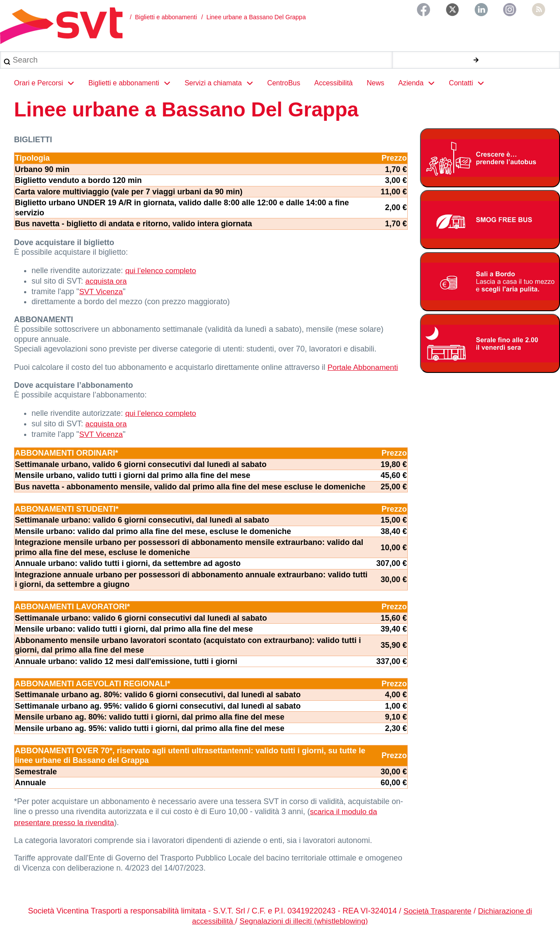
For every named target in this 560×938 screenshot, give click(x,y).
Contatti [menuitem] (470, 87)
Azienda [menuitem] (420, 87)
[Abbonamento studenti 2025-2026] (490, 161)
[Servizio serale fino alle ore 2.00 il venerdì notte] (490, 347)
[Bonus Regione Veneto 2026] (490, 285)
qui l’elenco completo (162, 274)
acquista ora (107, 283)
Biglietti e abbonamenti (166, 17)
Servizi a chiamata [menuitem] (222, 87)
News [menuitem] (375, 86)
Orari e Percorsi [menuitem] (48, 87)
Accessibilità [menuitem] (333, 86)
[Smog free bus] (490, 223)
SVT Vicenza (102, 293)
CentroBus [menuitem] (284, 86)
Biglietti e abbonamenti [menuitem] (133, 87)
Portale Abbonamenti (364, 368)
